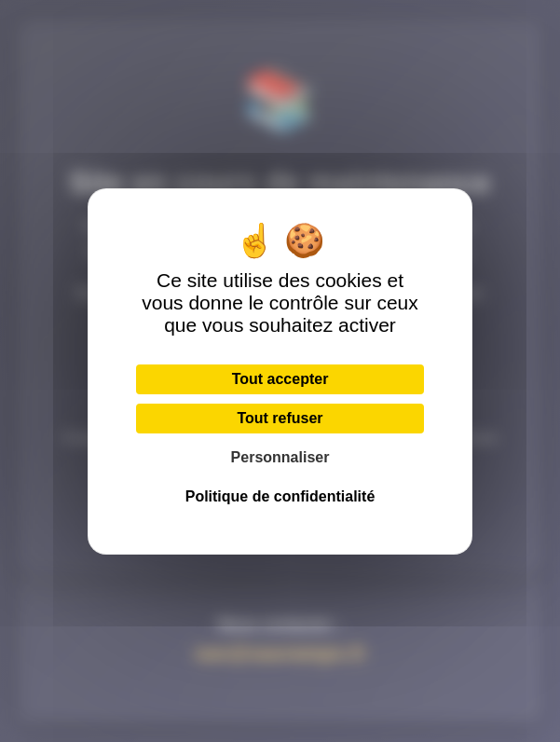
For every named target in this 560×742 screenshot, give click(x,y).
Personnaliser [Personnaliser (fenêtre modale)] (280, 457)
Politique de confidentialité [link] (280, 496)
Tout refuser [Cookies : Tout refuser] (280, 418)
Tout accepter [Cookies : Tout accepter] (280, 379)
